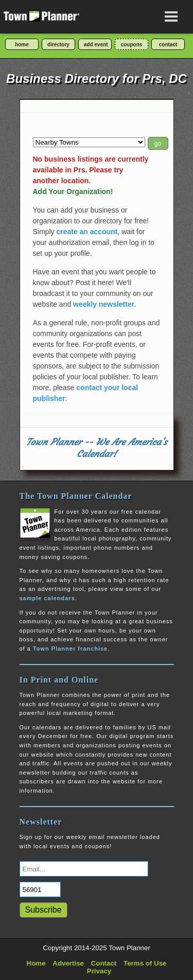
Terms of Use (145, 963)
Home (36, 963)
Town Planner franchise (70, 649)
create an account (87, 232)
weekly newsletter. (104, 304)
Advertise (68, 963)
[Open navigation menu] (171, 16)
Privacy (99, 971)
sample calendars (47, 598)
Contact (104, 963)
